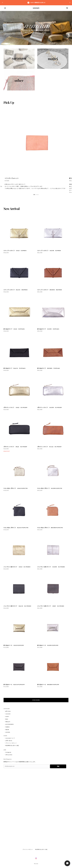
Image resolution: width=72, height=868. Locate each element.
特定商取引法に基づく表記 (12, 745)
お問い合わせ (9, 741)
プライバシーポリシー (11, 743)
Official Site (9, 755)
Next (70, 28)
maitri (7, 716)
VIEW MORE (36, 700)
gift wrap (8, 711)
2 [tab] (36, 195)
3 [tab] (38, 195)
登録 (58, 766)
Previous (1, 28)
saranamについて (10, 738)
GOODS (8, 732)
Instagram (8, 752)
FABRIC (8, 727)
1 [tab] (34, 195)
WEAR (7, 730)
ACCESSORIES (10, 724)
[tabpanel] (36, 152)
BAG (7, 719)
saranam (8, 714)
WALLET (8, 722)
